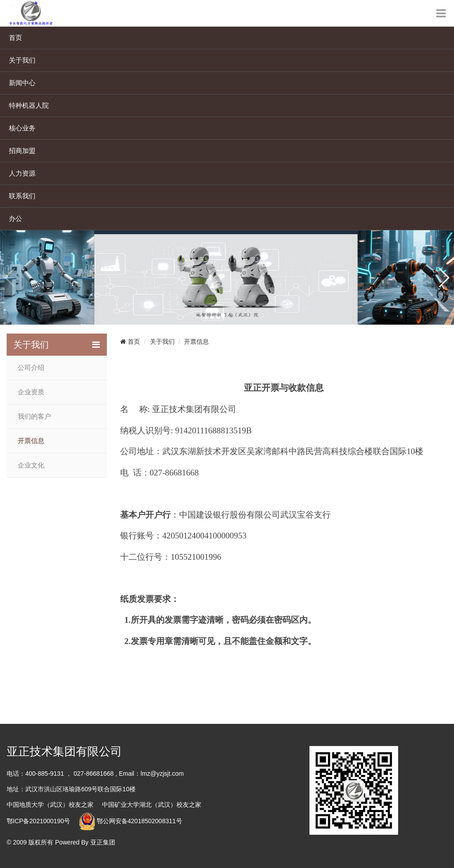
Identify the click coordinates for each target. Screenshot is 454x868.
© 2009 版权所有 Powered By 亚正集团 (61, 842)
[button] (223, 315)
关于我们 (22, 60)
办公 (16, 218)
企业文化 (31, 465)
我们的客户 (34, 416)
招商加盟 (22, 151)
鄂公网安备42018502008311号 (139, 821)
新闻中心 (22, 83)
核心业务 (22, 128)
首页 (16, 37)
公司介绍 (31, 368)
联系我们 (22, 196)
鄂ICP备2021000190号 (38, 821)
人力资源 (22, 173)
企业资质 (31, 392)
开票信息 (31, 441)
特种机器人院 (29, 105)
